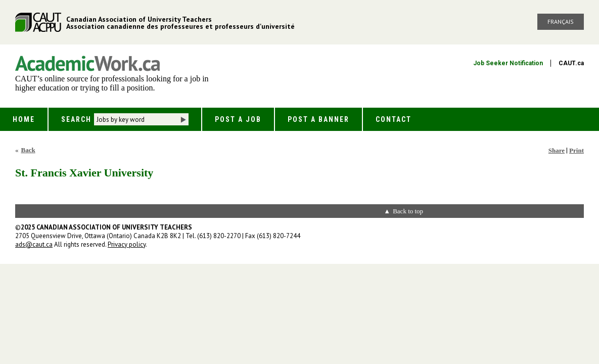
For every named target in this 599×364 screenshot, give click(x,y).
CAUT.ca (571, 63)
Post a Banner (318, 119)
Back (28, 150)
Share (557, 150)
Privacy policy (127, 244)
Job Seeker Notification (508, 63)
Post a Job (238, 119)
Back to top (408, 211)
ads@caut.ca (34, 244)
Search (76, 119)
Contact (394, 119)
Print (577, 150)
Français (561, 21)
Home (24, 119)
